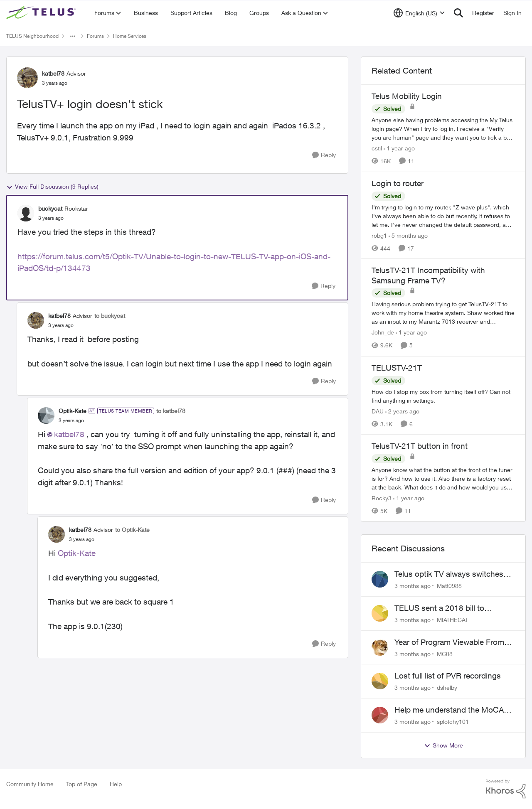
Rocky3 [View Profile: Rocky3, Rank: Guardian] (382, 498)
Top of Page (82, 784)
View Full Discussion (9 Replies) (52, 187)
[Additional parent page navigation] (73, 36)
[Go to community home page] (42, 13)
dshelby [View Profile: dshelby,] (447, 687)
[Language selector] (419, 13)
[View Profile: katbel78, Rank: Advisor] (27, 78)
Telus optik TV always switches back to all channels (449, 574)
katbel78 (69, 434)
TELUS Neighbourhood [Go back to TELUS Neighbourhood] (32, 36)
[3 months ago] (413, 586)
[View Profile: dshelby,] (380, 681)
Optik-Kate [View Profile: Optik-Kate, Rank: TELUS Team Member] (73, 411)
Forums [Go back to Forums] (95, 36)
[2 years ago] (402, 411)
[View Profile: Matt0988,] (380, 579)
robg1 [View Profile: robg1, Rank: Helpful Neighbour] (379, 235)
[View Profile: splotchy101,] (380, 715)
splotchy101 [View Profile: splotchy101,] (453, 722)
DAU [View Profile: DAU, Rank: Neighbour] (378, 411)
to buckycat (110, 316)
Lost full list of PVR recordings (448, 676)
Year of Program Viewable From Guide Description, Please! (449, 642)
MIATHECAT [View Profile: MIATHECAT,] (452, 620)
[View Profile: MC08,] (380, 647)
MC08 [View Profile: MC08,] (445, 653)
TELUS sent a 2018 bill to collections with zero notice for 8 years (451, 608)
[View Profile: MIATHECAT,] (380, 613)
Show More (443, 745)
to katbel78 (171, 411)
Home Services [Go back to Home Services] (130, 36)
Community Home (30, 784)
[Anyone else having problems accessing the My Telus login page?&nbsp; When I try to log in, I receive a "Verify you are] (443, 129)
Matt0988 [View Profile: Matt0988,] (449, 586)
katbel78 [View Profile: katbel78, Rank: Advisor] (53, 73)
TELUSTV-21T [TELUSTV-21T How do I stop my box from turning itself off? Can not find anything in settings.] (397, 368)
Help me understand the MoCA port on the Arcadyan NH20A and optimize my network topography (453, 710)
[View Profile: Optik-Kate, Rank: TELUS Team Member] (46, 416)
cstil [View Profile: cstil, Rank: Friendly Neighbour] (377, 148)
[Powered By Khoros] (506, 789)
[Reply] (324, 155)
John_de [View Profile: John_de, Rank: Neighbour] (383, 333)
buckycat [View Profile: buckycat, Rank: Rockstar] (50, 208)
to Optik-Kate (132, 530)
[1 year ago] (399, 148)
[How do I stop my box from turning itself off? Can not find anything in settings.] (443, 396)
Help (116, 784)
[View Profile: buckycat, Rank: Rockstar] (26, 213)
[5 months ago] (408, 235)
